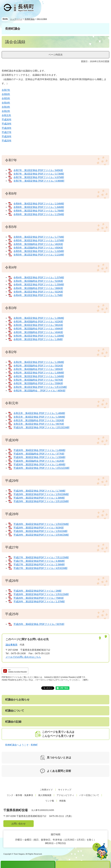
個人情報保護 (45, 795)
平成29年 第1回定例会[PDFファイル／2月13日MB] (41, 501)
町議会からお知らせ (17, 700)
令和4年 (6, 103)
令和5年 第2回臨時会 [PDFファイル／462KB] (38, 244)
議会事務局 (11, 645)
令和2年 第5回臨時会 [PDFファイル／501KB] (38, 366)
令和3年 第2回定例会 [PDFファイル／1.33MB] (39, 336)
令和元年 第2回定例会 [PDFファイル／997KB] (39, 424)
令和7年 (6, 90)
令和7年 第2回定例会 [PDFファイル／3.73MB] (39, 174)
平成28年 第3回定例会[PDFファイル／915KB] (38, 528)
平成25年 (7, 141)
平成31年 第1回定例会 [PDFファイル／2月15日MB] (41, 427)
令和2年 (6, 111)
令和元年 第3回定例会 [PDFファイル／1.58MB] (39, 417)
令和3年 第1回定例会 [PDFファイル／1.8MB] (38, 339)
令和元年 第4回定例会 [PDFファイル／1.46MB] (39, 413)
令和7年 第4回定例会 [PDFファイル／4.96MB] (39, 181)
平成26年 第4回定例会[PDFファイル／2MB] (37, 591)
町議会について (15, 711)
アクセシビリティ (65, 795)
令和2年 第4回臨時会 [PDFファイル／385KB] (38, 369)
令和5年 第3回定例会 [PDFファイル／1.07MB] (39, 240)
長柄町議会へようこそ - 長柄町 (21, 745)
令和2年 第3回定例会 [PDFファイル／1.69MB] (39, 373)
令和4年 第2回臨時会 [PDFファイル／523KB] (38, 281)
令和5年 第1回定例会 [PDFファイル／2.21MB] (39, 255)
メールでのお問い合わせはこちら (23, 657)
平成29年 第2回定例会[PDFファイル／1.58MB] (39, 498)
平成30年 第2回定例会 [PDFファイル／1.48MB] (39, 464)
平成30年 (7, 119)
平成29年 (7, 124)
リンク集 (50, 801)
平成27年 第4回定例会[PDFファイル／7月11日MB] (41, 557)
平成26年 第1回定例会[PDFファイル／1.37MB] (39, 601)
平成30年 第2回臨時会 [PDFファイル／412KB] (39, 461)
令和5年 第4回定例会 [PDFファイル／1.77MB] (39, 237)
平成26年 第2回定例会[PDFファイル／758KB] (38, 598)
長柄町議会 (30, 19)
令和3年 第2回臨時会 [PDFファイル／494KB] (38, 329)
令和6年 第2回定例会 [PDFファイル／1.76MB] (39, 211)
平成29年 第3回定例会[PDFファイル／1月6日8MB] (41, 494)
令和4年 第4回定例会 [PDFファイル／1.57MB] (39, 277)
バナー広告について (89, 795)
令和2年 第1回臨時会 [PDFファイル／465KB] (39, 391)
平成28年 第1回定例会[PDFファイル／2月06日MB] (41, 535)
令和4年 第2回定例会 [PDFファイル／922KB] (38, 292)
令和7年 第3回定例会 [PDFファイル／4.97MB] (39, 177)
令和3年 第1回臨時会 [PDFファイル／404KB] (38, 332)
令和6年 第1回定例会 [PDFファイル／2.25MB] (39, 214)
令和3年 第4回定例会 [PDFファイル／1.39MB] (39, 318)
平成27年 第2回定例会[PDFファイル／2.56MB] (39, 564)
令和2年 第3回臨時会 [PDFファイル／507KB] (38, 380)
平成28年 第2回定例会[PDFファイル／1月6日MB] (40, 531)
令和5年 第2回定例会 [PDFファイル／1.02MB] (39, 251)
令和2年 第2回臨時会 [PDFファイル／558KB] (38, 383)
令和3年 (6, 107)
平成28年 (7, 128)
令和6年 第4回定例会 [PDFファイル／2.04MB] (39, 204)
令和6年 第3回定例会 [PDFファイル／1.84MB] (39, 207)
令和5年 (6, 98)
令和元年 (6, 115)
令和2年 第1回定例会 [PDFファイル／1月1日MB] (40, 387)
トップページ (16, 19)
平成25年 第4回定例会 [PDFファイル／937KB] (39, 624)
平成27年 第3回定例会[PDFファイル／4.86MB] (39, 561)
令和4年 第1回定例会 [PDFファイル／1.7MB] (38, 295)
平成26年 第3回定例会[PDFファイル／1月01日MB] (41, 594)
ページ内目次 (56, 55)
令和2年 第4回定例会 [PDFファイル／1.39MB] (39, 362)
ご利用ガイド (46, 790)
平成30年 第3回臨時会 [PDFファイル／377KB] (39, 454)
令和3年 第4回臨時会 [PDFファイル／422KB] (38, 322)
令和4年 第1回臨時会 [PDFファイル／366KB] (38, 288)
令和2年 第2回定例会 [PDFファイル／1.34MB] (39, 376)
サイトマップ (65, 790)
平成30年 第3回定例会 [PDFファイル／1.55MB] (39, 457)
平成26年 (7, 136)
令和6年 (6, 94)
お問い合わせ (19, 824)
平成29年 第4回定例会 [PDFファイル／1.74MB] (39, 491)
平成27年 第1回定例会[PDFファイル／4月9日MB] (40, 568)
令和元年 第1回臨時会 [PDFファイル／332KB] (39, 420)
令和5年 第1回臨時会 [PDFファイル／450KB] (38, 248)
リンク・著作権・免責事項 (20, 795)
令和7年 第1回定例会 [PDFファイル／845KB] (38, 170)
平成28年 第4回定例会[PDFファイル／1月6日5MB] (41, 524)
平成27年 (7, 132)
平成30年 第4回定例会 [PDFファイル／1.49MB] (39, 450)
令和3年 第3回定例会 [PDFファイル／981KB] (38, 325)
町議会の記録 (13, 722)
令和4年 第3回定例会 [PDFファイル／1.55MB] (39, 284)
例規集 (63, 801)
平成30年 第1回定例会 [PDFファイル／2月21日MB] (41, 468)
